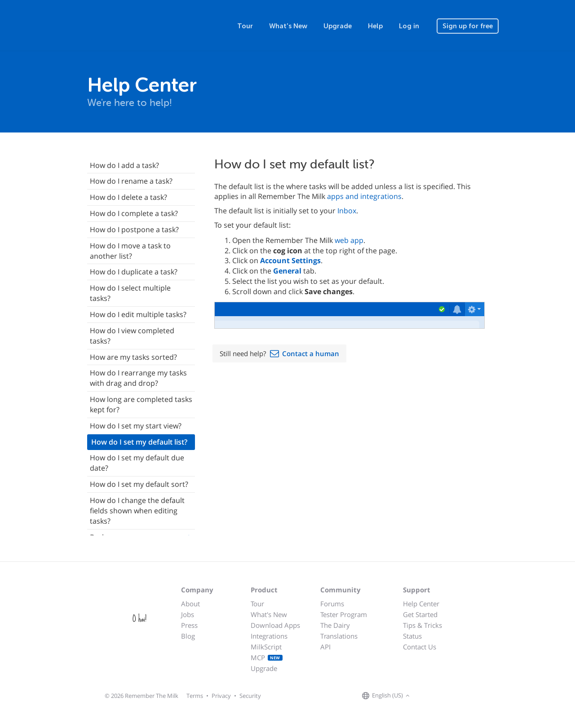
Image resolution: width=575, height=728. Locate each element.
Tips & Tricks (422, 625)
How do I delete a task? (128, 197)
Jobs (188, 614)
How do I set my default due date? (137, 463)
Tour (245, 26)
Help (375, 26)
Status (412, 636)
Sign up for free (468, 26)
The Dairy (335, 625)
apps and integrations (364, 196)
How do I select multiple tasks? (130, 293)
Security (250, 696)
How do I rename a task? (131, 181)
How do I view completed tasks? (132, 336)
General (287, 271)
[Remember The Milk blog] (449, 696)
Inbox (347, 211)
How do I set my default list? (139, 442)
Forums (332, 604)
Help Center (421, 604)
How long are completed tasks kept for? (141, 404)
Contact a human (311, 353)
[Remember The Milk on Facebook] (425, 696)
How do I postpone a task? (134, 229)
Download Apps (275, 625)
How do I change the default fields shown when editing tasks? (137, 511)
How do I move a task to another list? (130, 251)
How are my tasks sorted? (133, 357)
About (190, 604)
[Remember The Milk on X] (438, 696)
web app (349, 240)
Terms (195, 696)
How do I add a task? (124, 165)
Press (189, 625)
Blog (188, 636)
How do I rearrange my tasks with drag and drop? (138, 378)
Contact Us (420, 647)
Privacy (221, 696)
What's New (288, 26)
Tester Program (344, 614)
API (325, 647)
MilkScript (266, 647)
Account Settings (290, 260)
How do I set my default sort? (139, 484)
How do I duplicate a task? (134, 272)
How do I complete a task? (134, 213)
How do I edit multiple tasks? (138, 314)
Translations (339, 636)
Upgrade (338, 26)
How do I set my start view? (136, 426)
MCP (267, 657)
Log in (409, 26)
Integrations (269, 636)
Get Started (420, 614)
